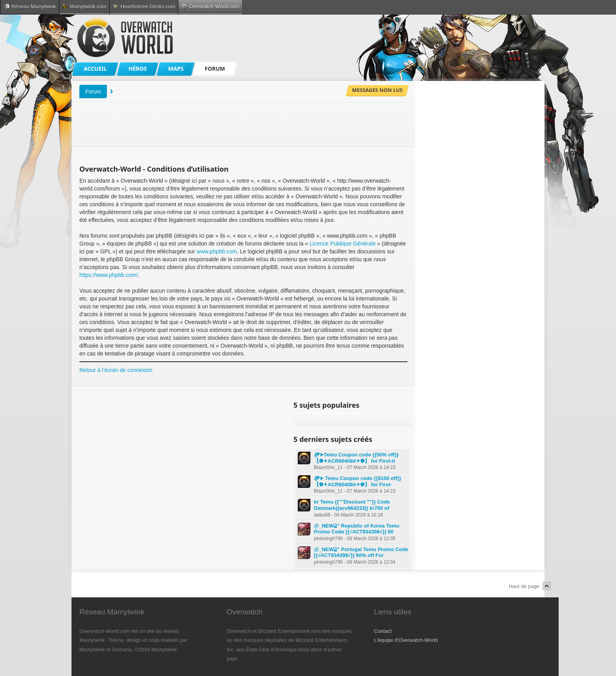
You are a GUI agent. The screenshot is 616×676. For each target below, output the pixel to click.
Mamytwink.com (84, 6)
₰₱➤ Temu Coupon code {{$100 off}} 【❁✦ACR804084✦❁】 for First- (357, 481)
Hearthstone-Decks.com (144, 6)
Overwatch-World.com (210, 6)
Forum (93, 92)
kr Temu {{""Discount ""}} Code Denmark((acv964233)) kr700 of (352, 505)
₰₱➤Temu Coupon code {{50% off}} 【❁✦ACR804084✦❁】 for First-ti (356, 458)
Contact (383, 631)
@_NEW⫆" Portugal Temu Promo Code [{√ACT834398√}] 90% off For (361, 552)
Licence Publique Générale (343, 244)
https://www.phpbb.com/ (109, 275)
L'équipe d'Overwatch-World (406, 640)
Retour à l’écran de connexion (116, 370)
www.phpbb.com (217, 251)
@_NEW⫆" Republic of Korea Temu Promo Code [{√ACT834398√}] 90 (357, 529)
